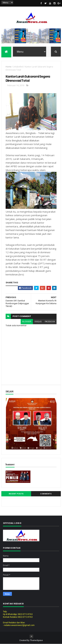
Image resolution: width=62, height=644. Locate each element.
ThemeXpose (36, 640)
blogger (27, 322)
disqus (38, 322)
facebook (50, 322)
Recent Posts (16, 494)
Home (9, 67)
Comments (46, 494)
